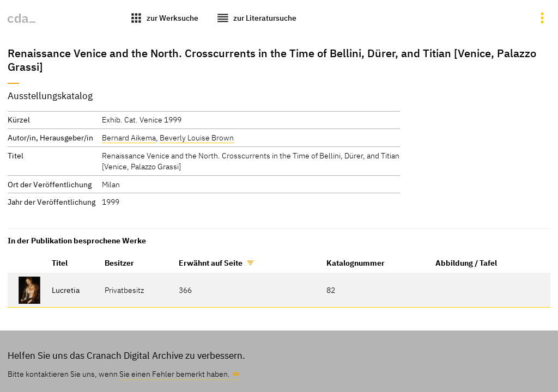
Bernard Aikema (129, 137)
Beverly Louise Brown (197, 137)
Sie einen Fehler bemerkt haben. (175, 374)
